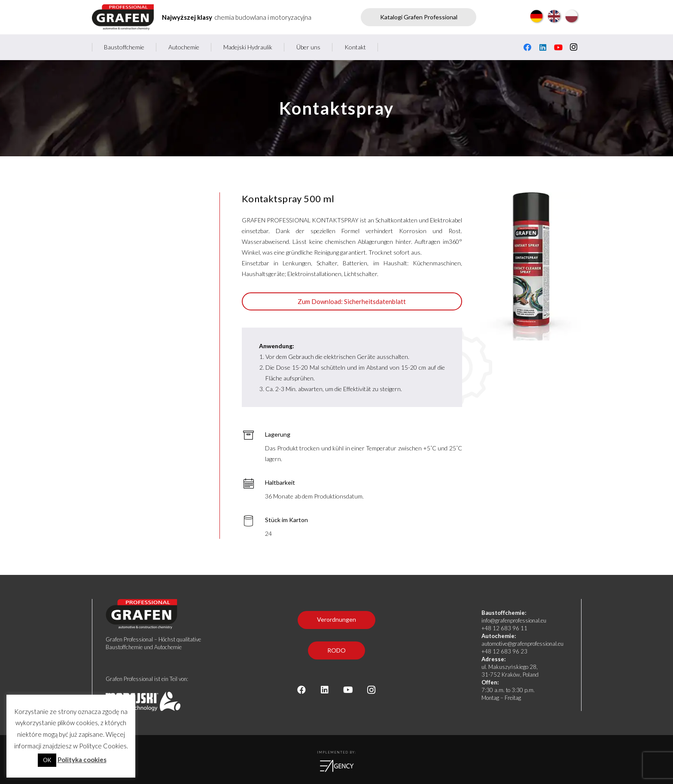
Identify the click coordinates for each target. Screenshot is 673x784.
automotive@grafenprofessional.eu (522, 644)
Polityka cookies (82, 760)
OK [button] (47, 760)
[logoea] (337, 766)
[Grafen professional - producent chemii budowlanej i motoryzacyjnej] (123, 17)
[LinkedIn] (543, 47)
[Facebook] (527, 47)
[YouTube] (558, 47)
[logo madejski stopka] (177, 701)
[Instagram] (574, 47)
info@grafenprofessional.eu (514, 620)
